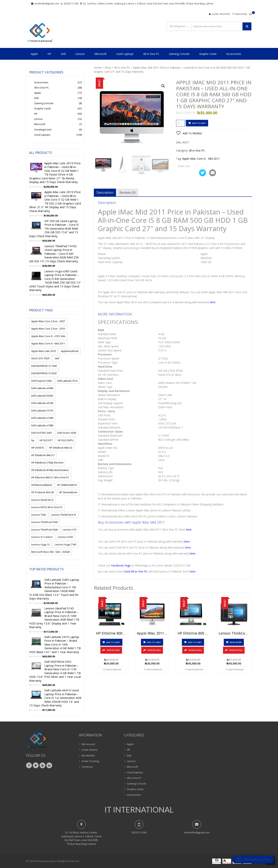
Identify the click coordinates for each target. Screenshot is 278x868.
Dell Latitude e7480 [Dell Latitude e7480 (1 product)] (42, 425)
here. (187, 541)
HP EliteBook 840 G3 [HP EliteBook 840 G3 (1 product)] (61, 448)
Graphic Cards (208, 54)
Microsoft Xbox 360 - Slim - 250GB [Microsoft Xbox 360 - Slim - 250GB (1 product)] (50, 552)
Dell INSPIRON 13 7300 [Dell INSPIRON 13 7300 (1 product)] (44, 366)
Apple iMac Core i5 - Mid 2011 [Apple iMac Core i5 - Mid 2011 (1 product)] (48, 343)
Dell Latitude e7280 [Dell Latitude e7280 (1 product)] (42, 418)
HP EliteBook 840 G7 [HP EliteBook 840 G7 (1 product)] (43, 455)
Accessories (234, 54)
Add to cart (199, 123)
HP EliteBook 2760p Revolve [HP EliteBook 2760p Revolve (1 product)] (47, 463)
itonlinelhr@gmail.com (47, 4)
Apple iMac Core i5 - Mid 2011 (201, 159)
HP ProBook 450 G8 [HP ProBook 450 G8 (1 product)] (42, 492)
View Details (113, 650)
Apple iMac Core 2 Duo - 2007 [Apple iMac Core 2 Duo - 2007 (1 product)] (48, 321)
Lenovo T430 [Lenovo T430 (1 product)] (39, 515)
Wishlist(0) (241, 14)
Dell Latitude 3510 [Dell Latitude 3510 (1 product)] (67, 381)
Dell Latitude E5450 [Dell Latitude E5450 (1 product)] (42, 396)
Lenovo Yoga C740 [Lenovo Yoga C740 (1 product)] (65, 544)
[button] (163, 86)
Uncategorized (43, 129)
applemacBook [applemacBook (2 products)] (70, 351)
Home (98, 68)
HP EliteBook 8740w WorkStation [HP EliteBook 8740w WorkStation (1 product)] (50, 470)
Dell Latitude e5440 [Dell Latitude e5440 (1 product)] (42, 388)
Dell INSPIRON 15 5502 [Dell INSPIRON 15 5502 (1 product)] (44, 373)
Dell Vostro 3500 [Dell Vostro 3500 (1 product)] (67, 433)
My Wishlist (88, 756)
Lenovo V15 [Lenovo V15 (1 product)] (70, 530)
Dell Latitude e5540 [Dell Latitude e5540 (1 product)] (42, 403)
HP (49, 54)
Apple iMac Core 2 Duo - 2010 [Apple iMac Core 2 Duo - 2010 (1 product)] (48, 329)
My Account (88, 744)
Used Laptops (125, 54)
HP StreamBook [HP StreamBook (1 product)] (68, 492)
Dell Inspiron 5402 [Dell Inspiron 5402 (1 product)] (42, 381)
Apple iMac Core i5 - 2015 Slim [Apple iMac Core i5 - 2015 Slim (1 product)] (48, 336)
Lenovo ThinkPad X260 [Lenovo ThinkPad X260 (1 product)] (44, 530)
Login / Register (221, 14)
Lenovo (80, 54)
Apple (34, 54)
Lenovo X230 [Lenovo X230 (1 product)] (65, 537)
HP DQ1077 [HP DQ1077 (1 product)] (46, 440)
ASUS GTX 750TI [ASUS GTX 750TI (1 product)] (40, 358)
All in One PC (151, 54)
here (213, 302)
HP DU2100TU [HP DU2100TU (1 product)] (66, 440)
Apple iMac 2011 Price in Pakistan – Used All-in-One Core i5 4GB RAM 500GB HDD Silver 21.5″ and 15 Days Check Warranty (152, 633)
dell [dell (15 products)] (57, 358)
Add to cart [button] (113, 642)
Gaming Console (179, 54)
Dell (63, 54)
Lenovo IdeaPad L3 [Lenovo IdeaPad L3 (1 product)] (42, 500)
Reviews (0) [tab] (128, 193)
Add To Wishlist (113, 670)
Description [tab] (105, 193)
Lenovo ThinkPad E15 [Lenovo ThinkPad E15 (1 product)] (64, 515)
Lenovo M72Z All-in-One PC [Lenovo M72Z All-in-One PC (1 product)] (47, 507)
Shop (108, 68)
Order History (90, 750)
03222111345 (71, 4)
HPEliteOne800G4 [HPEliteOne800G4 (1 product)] (42, 485)
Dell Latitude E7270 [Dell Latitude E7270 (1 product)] (42, 411)
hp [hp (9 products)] (33, 440)
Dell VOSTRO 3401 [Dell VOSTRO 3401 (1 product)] (42, 433)
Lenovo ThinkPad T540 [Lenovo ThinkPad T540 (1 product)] (44, 522)
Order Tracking (90, 761)
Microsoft (100, 54)
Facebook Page (121, 565)
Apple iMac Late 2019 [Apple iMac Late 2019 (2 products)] (43, 351)
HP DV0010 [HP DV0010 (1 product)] (38, 448)
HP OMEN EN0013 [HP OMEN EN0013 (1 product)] (67, 485)
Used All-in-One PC (136, 571)
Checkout (87, 767)
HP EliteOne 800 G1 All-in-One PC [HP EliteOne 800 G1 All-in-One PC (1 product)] (50, 477)
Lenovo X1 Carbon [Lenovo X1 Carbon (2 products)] (42, 537)
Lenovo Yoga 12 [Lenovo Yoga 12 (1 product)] (40, 544)
